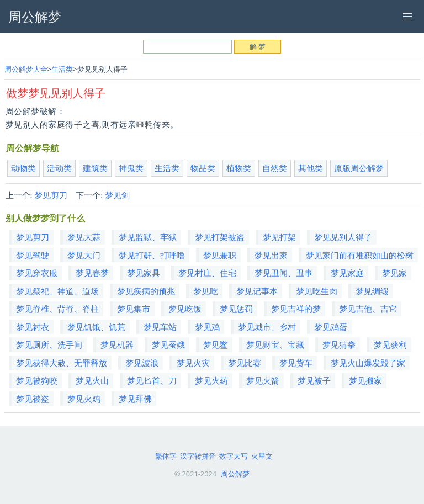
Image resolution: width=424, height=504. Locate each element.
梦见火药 (211, 380)
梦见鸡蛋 (331, 327)
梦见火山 (92, 380)
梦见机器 (117, 344)
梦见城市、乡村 (267, 327)
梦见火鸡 (84, 399)
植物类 (239, 168)
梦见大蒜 (84, 237)
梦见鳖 (216, 344)
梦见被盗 (33, 399)
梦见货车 (296, 363)
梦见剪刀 (51, 195)
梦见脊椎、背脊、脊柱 (57, 309)
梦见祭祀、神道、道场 (57, 291)
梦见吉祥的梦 (296, 309)
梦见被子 (314, 380)
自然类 (275, 168)
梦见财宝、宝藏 (275, 344)
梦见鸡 (207, 327)
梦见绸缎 (372, 291)
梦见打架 (279, 237)
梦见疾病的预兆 (146, 291)
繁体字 (166, 456)
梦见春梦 (92, 273)
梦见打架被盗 (220, 237)
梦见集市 (134, 309)
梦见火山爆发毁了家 (368, 363)
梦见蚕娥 (168, 344)
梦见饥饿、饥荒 (96, 327)
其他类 (311, 168)
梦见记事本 (257, 291)
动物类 (23, 168)
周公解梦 (235, 474)
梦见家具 (144, 273)
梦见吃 (206, 291)
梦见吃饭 (185, 309)
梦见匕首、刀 (152, 380)
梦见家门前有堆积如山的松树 (360, 255)
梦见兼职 (220, 255)
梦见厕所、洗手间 (49, 344)
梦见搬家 (365, 380)
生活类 (62, 69)
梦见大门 (84, 255)
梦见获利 (390, 344)
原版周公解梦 (359, 168)
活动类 (59, 168)
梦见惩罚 (236, 309)
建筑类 (95, 168)
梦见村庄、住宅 (207, 273)
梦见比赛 (245, 363)
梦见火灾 (193, 363)
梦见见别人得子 (343, 237)
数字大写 (234, 456)
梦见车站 (160, 327)
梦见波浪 (142, 363)
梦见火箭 (263, 380)
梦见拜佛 (135, 399)
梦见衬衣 (33, 327)
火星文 (262, 456)
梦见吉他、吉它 (368, 309)
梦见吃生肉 (317, 291)
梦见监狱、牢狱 (148, 237)
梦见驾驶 (33, 255)
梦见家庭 (347, 273)
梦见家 (394, 273)
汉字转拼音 (198, 456)
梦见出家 (271, 255)
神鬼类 (131, 168)
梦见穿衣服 (37, 273)
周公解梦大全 (26, 69)
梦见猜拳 (339, 344)
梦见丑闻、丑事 (283, 273)
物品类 (203, 168)
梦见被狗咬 (37, 380)
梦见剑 (117, 195)
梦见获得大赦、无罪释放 (62, 363)
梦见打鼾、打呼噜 (152, 255)
